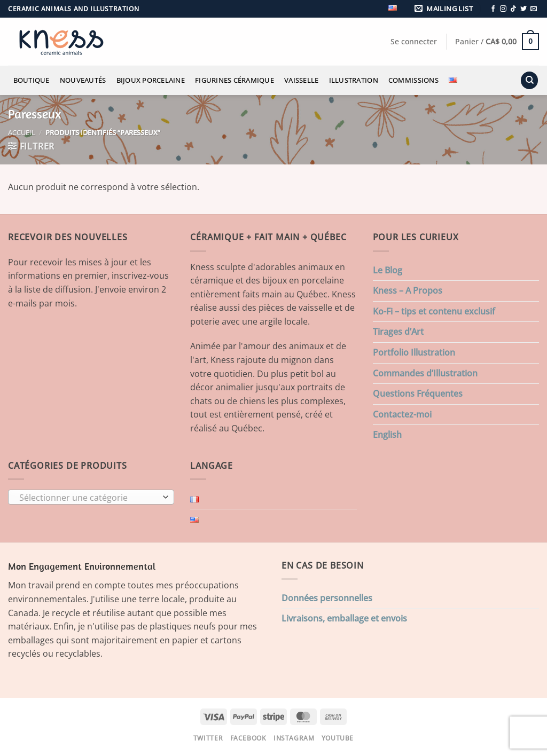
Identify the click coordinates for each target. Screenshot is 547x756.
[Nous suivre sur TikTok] (513, 9)
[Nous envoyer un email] (534, 9)
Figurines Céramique (235, 80)
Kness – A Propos (408, 290)
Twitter (208, 738)
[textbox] (89, 498)
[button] (446, 9)
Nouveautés (83, 80)
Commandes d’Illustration (425, 373)
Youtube (338, 738)
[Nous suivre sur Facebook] (493, 9)
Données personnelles (327, 598)
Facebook (248, 738)
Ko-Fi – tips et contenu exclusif (434, 311)
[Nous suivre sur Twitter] (523, 9)
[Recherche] (529, 80)
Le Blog (388, 270)
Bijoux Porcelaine (151, 80)
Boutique (32, 80)
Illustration (354, 80)
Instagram (294, 738)
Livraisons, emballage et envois (344, 618)
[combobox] (91, 497)
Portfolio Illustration (414, 352)
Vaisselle (301, 80)
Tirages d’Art (398, 332)
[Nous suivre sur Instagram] (503, 9)
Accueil (22, 132)
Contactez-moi (402, 414)
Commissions (413, 80)
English (387, 435)
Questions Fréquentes (418, 393)
